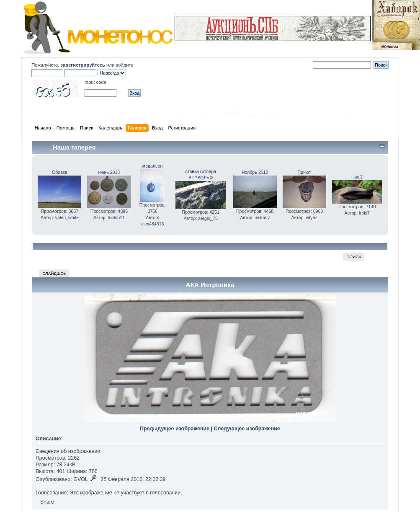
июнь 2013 (109, 172)
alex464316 (153, 224)
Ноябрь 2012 (255, 172)
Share (47, 502)
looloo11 (116, 217)
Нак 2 (357, 177)
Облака (60, 172)
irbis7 (364, 213)
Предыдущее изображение (175, 429)
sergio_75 (208, 218)
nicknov (262, 217)
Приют (304, 172)
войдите (124, 65)
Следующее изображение (247, 429)
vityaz (311, 217)
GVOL (81, 479)
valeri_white (67, 217)
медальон (152, 166)
